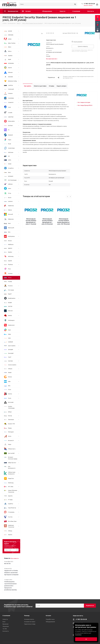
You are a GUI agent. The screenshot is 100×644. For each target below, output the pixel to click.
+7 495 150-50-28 (89, 4)
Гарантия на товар (30, 624)
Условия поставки (30, 622)
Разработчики (50, 619)
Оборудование (50, 622)
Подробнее (78, 635)
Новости (5, 619)
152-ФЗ (5, 629)
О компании (6, 616)
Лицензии (6, 626)
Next (70, 197)
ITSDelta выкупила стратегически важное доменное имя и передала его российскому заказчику (10, 586)
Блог (4, 622)
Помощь (27, 616)
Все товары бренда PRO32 (85, 105)
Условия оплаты (29, 619)
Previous (68, 197)
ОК (86, 639)
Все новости (15, 558)
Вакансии (5, 624)
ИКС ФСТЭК (7, 564)
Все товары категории (84, 102)
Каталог (48, 616)
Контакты (6, 631)
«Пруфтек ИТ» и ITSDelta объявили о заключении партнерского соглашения (11, 573)
